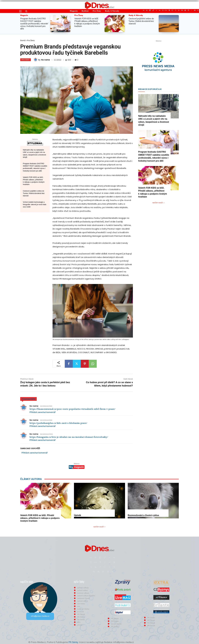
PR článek (81, 614)
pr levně (80, 612)
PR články (81, 617)
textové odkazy (83, 593)
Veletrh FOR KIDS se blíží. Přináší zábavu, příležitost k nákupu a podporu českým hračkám (87, 22)
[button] (26, 11)
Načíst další (159, 203)
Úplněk (77, 515)
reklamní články (83, 598)
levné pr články (83, 609)
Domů (23, 40)
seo (79, 606)
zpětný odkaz (82, 590)
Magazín (24, 15)
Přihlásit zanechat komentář (43, 412)
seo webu (81, 604)
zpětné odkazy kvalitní (86, 596)
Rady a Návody (136, 15)
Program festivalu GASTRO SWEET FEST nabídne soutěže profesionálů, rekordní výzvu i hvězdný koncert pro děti (34, 24)
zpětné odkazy (83, 588)
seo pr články (116, 624)
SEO (79, 622)
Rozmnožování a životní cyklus (143, 515)
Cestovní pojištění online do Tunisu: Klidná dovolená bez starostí (141, 21)
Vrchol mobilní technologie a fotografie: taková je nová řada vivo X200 (35, 204)
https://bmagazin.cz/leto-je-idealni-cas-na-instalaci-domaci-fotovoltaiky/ (69, 437)
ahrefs (80, 625)
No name (46, 60)
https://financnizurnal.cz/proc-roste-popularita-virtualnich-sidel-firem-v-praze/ (72, 409)
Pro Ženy (79, 15)
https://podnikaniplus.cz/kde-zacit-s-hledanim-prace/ (58, 423)
